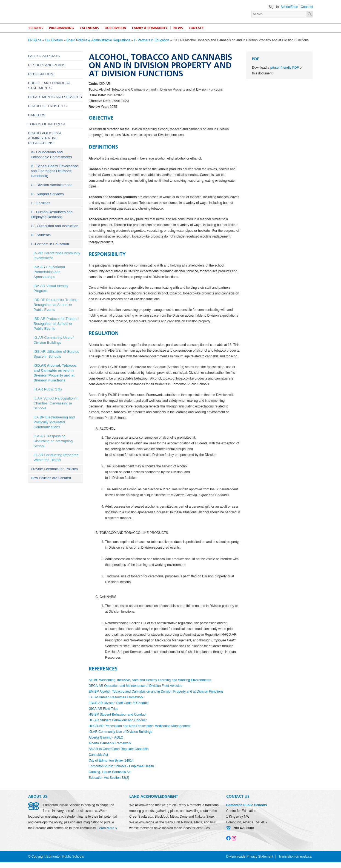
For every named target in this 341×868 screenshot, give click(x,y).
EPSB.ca (35, 40)
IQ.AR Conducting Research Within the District (56, 457)
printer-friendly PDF (285, 68)
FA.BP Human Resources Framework (116, 697)
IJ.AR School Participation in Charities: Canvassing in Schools (56, 403)
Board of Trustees (48, 106)
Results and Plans (47, 65)
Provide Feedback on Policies (54, 469)
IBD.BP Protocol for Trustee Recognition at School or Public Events (55, 305)
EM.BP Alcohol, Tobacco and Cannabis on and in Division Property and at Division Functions (156, 691)
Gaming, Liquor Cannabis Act (110, 772)
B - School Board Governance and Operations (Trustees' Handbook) (55, 171)
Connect (307, 7)
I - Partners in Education (152, 40)
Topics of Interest (47, 124)
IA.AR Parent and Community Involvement (57, 255)
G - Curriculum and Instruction (55, 226)
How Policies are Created (51, 478)
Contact (196, 28)
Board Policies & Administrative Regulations (98, 40)
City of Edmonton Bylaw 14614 (111, 760)
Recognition (41, 74)
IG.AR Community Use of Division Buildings (54, 340)
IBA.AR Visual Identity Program (51, 288)
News (178, 28)
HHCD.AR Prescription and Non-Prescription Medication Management (140, 726)
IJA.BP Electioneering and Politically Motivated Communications (54, 422)
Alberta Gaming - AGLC (106, 737)
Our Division (115, 28)
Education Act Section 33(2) (109, 778)
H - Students (41, 235)
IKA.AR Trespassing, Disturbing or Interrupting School (53, 441)
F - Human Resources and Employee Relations (52, 214)
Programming (61, 28)
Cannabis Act (98, 755)
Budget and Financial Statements (49, 86)
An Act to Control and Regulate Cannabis (119, 749)
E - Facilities (41, 203)
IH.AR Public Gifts (48, 389)
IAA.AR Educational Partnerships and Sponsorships (49, 272)
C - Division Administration (52, 185)
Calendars (89, 28)
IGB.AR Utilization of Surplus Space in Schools (56, 354)
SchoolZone (289, 7)
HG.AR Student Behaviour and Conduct (118, 720)
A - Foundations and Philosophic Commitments (51, 154)
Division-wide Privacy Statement (250, 857)
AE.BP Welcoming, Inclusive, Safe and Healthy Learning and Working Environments (150, 680)
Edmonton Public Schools (76, 11)
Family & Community (150, 28)
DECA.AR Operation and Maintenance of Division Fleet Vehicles (136, 686)
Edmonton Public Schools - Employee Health (121, 766)
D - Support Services (47, 194)
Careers (37, 115)
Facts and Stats (44, 56)
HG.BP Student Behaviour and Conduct (118, 714)
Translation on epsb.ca (295, 857)
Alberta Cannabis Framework (110, 743)
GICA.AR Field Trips (104, 709)
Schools (36, 28)
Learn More (106, 828)
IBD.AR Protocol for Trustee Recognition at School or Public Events (56, 324)
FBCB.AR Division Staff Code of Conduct (119, 703)
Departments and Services (55, 97)
